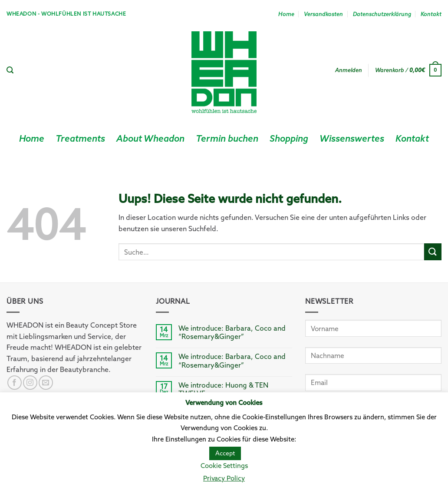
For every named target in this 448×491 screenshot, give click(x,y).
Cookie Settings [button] (224, 466)
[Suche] (10, 70)
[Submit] (433, 252)
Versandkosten (323, 14)
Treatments (80, 138)
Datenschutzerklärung (382, 14)
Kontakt (431, 14)
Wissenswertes (352, 138)
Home (286, 14)
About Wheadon (150, 138)
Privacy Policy (224, 478)
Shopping (289, 138)
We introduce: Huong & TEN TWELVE (223, 389)
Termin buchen (227, 138)
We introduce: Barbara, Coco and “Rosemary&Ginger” (232, 332)
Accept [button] (225, 453)
